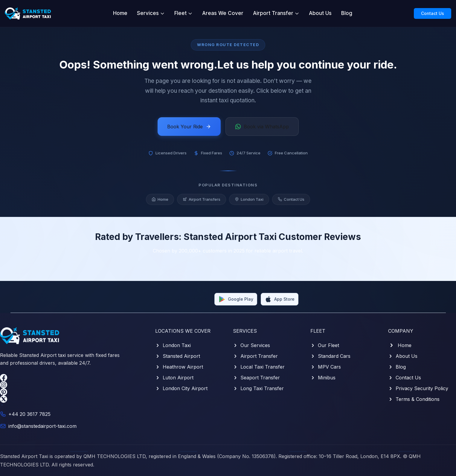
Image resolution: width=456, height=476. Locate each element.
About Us (320, 13)
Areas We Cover (223, 13)
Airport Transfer (276, 13)
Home (120, 13)
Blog (347, 13)
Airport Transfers (202, 200)
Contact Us (433, 13)
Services (151, 13)
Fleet (183, 13)
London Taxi (249, 200)
